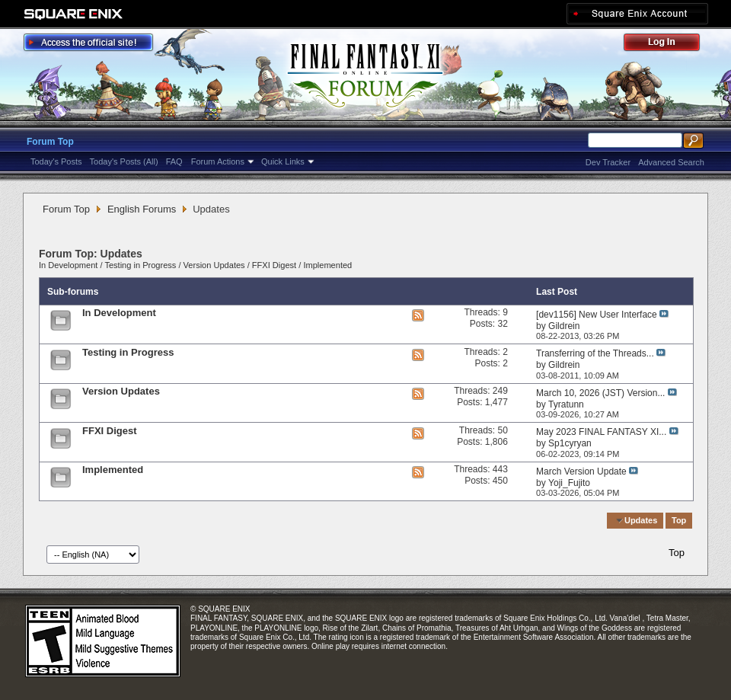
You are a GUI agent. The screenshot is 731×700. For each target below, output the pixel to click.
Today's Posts (56, 161)
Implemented (327, 265)
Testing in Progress (140, 265)
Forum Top (50, 142)
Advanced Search (671, 162)
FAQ (174, 161)
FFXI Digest (274, 265)
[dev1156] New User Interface (597, 315)
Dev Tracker (608, 162)
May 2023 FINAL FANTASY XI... (601, 432)
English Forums (142, 209)
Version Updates (214, 265)
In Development (68, 265)
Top (679, 520)
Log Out (669, 45)
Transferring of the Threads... (595, 353)
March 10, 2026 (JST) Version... (600, 393)
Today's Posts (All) (124, 161)
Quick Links (283, 161)
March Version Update (581, 471)
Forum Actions (218, 161)
